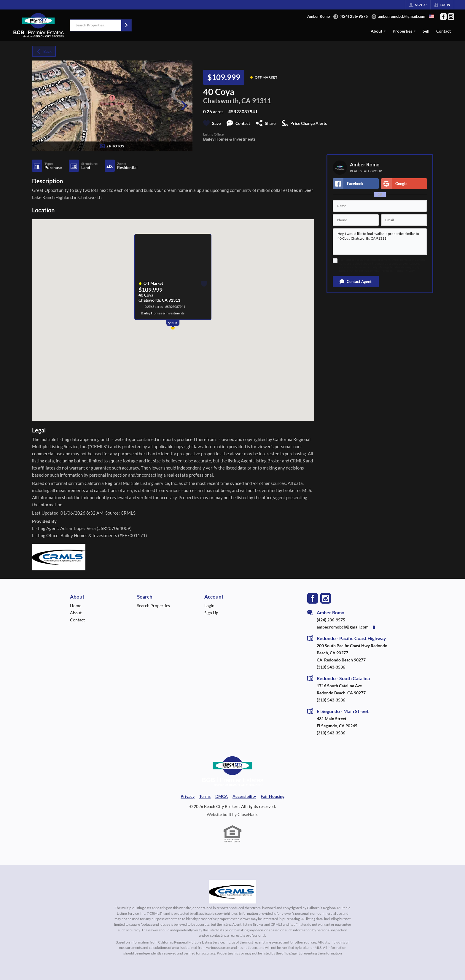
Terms (399, 271)
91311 (262, 101)
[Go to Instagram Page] (451, 17)
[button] (126, 25)
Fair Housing (273, 796)
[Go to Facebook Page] (443, 17)
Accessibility (244, 796)
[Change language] (431, 16)
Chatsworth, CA (227, 101)
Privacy (410, 271)
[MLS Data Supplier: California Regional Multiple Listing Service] (232, 892)
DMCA (222, 796)
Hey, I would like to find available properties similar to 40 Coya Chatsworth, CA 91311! (380, 242)
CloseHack (247, 814)
